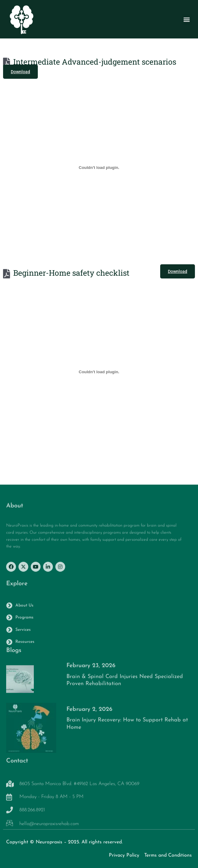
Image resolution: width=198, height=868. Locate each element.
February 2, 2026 (89, 712)
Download (20, 72)
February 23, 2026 (91, 669)
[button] (187, 21)
